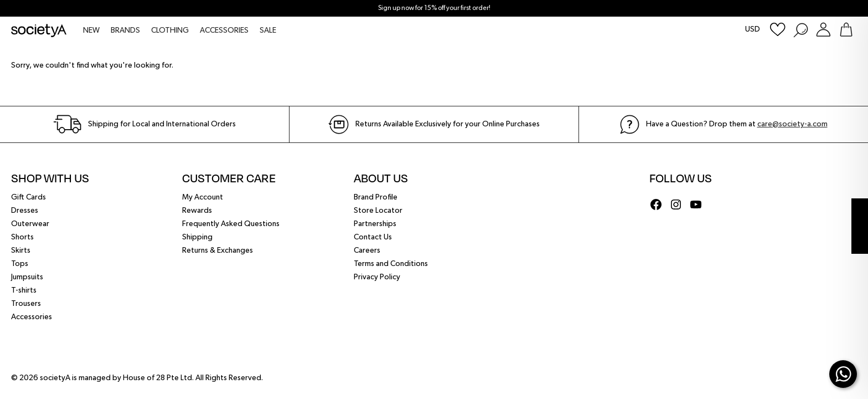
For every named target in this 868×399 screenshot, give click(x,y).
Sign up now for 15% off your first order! (434, 8)
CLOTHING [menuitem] (170, 30)
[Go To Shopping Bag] (846, 30)
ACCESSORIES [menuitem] (224, 30)
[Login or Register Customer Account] (823, 30)
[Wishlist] (778, 30)
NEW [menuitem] (91, 30)
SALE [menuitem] (268, 30)
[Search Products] (800, 30)
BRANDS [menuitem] (125, 30)
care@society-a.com (792, 124)
